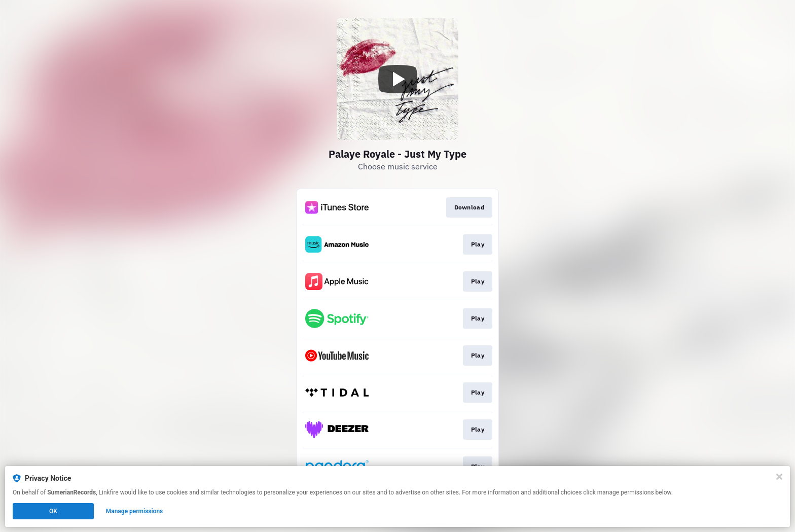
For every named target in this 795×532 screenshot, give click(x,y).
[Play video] (397, 79)
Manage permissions (135, 511)
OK (53, 511)
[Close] (779, 477)
